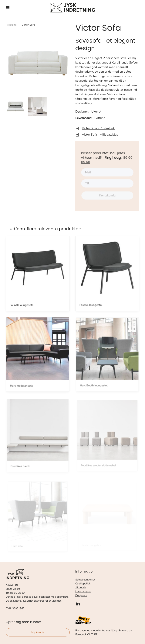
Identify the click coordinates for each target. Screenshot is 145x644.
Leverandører (83, 591)
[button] (8, 8)
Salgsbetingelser (85, 580)
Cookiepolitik (83, 584)
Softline (100, 118)
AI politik (81, 588)
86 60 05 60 (17, 593)
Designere (81, 595)
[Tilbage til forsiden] (72, 8)
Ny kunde (38, 632)
